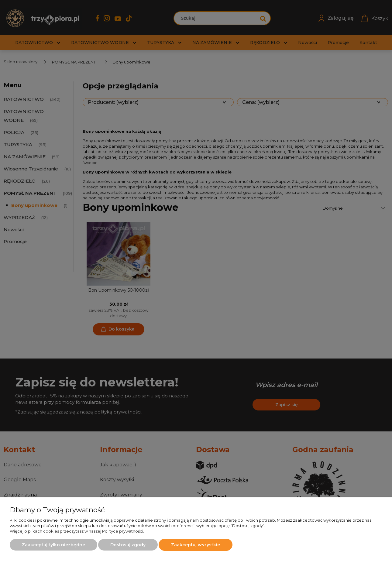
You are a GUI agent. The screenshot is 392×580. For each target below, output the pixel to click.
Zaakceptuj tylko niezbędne (53, 545)
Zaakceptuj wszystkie (196, 545)
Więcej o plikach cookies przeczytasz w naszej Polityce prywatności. (77, 531)
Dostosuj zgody (128, 545)
